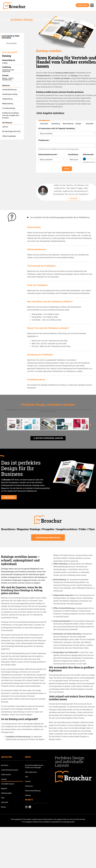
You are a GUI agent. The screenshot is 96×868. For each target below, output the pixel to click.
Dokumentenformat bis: (48, 155)
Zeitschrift (5, 803)
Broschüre (5, 766)
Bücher (4, 808)
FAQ (27, 777)
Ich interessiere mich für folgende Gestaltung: (57, 128)
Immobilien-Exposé (8, 784)
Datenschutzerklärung (33, 791)
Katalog (4, 780)
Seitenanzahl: (88, 155)
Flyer (3, 798)
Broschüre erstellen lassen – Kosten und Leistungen (35, 767)
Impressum (29, 787)
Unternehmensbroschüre (10, 770)
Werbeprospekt (6, 794)
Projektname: (44, 140)
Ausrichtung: (74, 155)
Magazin (4, 789)
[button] (6, 425)
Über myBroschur (31, 773)
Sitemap (28, 796)
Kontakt (28, 782)
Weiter (67, 169)
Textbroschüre (6, 775)
